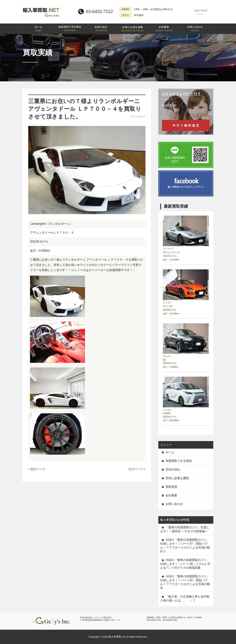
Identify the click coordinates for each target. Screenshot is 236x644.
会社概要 (169, 495)
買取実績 (169, 487)
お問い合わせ (172, 504)
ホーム (167, 452)
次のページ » (137, 469)
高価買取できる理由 (176, 461)
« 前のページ (37, 469)
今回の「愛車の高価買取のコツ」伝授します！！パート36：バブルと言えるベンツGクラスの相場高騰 (185, 564)
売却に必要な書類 (175, 478)
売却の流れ (170, 469)
